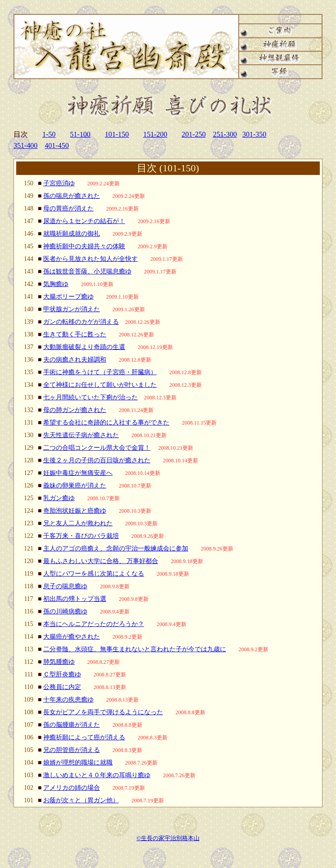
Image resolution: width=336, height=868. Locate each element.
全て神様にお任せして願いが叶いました (100, 385)
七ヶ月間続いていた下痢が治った (91, 397)
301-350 (254, 134)
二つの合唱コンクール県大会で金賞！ (97, 448)
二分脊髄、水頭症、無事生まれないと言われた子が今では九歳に (135, 649)
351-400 (25, 145)
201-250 (193, 134)
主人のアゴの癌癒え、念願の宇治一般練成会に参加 (116, 548)
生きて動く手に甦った (75, 334)
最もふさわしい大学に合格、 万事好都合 (101, 561)
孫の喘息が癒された (72, 196)
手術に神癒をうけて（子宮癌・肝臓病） (100, 372)
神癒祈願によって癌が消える (84, 737)
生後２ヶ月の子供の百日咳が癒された (97, 460)
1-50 (49, 134)
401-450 (57, 145)
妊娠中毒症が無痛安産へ (78, 473)
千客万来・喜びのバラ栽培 (81, 536)
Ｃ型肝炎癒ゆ (62, 674)
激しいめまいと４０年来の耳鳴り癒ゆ (97, 775)
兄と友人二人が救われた (78, 523)
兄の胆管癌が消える (72, 750)
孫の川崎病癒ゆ (65, 611)
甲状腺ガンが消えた (72, 309)
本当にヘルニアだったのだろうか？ (94, 624)
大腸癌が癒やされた (72, 637)
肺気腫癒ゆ (59, 662)
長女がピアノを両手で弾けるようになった (103, 712)
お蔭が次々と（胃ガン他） (81, 800)
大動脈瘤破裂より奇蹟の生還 (84, 347)
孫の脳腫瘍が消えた (72, 725)
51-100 (80, 134)
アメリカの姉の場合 (72, 788)
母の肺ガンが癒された (75, 410)
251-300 (225, 134)
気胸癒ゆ (56, 284)
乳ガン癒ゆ (59, 498)
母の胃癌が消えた (68, 208)
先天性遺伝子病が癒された (81, 435)
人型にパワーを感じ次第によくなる (94, 574)
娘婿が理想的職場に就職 (78, 763)
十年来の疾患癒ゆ (68, 700)
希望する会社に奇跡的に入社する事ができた (106, 423)
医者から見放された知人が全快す (91, 259)
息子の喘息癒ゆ (65, 586)
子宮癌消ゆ (59, 183)
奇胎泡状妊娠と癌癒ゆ (75, 511)
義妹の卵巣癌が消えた (75, 485)
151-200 (155, 134)
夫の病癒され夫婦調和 (75, 360)
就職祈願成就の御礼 (72, 234)
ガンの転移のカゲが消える (81, 322)
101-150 (117, 134)
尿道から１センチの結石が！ (84, 221)
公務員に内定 (62, 687)
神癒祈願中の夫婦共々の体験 (84, 246)
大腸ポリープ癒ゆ (68, 297)
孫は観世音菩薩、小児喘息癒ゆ (87, 271)
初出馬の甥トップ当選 (75, 599)
